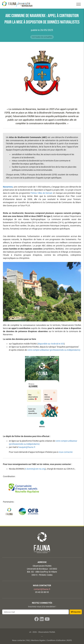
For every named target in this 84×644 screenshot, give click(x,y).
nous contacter (66, 452)
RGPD (69, 640)
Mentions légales (38, 640)
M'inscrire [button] (76, 612)
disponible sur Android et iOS (51, 344)
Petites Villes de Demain (41, 193)
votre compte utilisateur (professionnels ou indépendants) (54, 350)
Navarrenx (8, 187)
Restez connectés (42, 603)
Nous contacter (42, 585)
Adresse (42, 562)
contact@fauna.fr (42, 589)
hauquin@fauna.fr (27, 447)
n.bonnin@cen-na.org (35, 469)
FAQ (28, 640)
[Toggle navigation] (79, 4)
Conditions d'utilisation (56, 640)
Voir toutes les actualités (42, 37)
